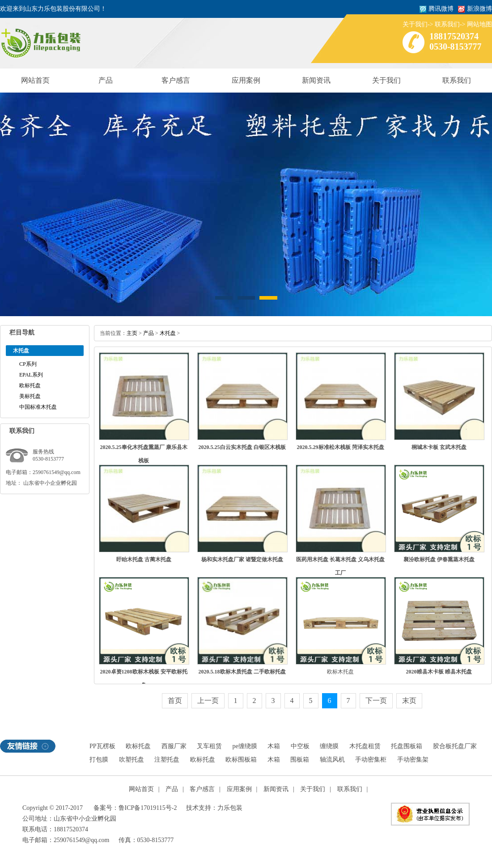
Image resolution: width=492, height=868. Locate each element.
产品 (106, 80)
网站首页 (35, 80)
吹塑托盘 (131, 760)
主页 (132, 333)
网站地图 (479, 24)
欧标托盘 (30, 385)
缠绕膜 (329, 746)
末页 (409, 701)
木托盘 (168, 333)
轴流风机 (332, 760)
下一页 (376, 701)
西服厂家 (174, 746)
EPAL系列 (31, 375)
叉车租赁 (209, 746)
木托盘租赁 (365, 746)
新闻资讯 (316, 80)
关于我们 (415, 24)
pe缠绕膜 (245, 746)
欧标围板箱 (241, 760)
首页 (175, 701)
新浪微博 (479, 9)
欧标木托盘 (340, 672)
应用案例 (246, 80)
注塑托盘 (167, 760)
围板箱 (300, 760)
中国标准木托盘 (38, 407)
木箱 (274, 746)
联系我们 (447, 24)
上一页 (208, 701)
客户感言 (176, 80)
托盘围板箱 (407, 746)
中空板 (300, 746)
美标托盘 (30, 396)
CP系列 (28, 364)
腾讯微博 (441, 9)
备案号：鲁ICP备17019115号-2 (135, 808)
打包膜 (99, 760)
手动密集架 (413, 760)
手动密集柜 (371, 760)
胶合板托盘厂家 (455, 746)
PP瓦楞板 (102, 746)
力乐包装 (230, 808)
